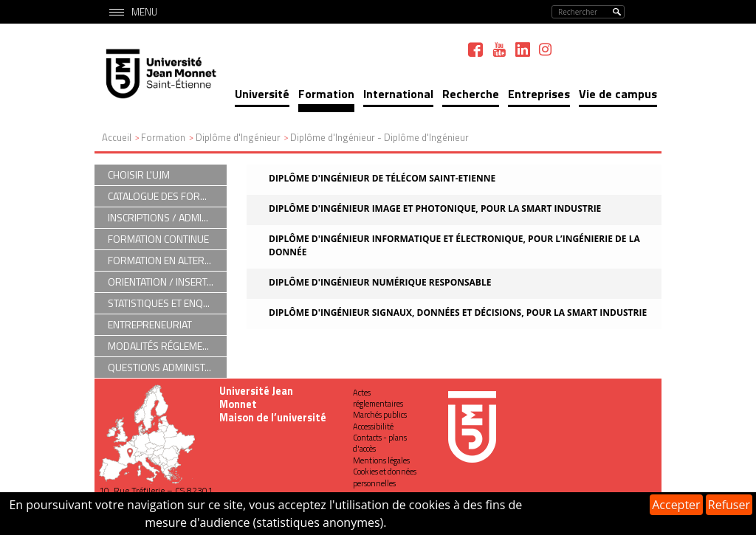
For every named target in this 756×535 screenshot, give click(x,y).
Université (262, 94)
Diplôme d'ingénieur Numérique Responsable (380, 282)
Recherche (471, 94)
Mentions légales (381, 460)
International (398, 94)
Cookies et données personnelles (385, 477)
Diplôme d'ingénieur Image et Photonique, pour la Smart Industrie (435, 208)
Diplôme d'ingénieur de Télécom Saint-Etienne (382, 178)
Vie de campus (618, 94)
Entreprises (539, 94)
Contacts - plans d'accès (380, 443)
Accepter (676, 505)
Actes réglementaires (378, 398)
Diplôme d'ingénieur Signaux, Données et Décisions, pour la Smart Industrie (458, 313)
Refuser (729, 505)
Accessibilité (373, 427)
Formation (326, 94)
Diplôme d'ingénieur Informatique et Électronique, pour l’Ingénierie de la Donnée (454, 245)
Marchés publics (380, 415)
